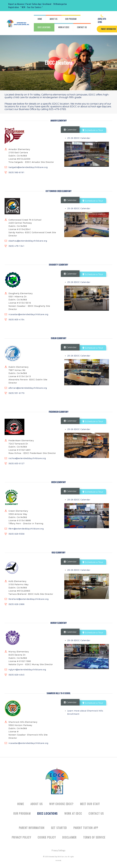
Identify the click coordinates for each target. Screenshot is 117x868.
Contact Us (96, 813)
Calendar (70, 130)
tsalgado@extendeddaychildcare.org (28, 167)
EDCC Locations (47, 813)
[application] (87, 154)
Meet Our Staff (90, 804)
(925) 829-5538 (16, 534)
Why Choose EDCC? (61, 804)
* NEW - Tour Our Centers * (32, 7)
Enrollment (47, 4)
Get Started (59, 828)
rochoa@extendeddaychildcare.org (27, 458)
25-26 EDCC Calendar (79, 138)
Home (21, 804)
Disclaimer (69, 837)
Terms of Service (94, 837)
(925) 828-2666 (16, 604)
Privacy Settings (58, 850)
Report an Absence (16, 4)
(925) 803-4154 (16, 319)
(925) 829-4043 (16, 675)
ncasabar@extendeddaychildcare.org (28, 314)
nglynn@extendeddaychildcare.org (27, 670)
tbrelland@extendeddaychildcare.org (28, 599)
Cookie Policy (47, 837)
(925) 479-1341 (16, 246)
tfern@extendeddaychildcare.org (26, 529)
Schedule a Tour (93, 130)
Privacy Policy (21, 837)
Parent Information (32, 828)
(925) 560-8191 (16, 172)
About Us (37, 804)
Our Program (22, 813)
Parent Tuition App (33, 4)
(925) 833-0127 (16, 463)
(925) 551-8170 (16, 393)
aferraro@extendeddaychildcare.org (28, 388)
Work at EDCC (73, 813)
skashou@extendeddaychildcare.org (28, 241)
